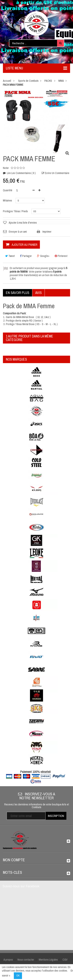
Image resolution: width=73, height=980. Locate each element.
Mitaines (8, 200)
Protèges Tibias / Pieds (16, 211)
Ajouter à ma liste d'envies (23, 223)
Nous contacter (26, 960)
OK (18, 975)
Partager (26, 256)
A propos (8, 960)
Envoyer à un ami (18, 232)
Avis (38, 293)
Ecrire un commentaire (57, 173)
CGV (65, 960)
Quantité (8, 190)
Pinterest (61, 256)
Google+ (43, 256)
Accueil (7, 81)
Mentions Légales (48, 960)
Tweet (10, 256)
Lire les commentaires (21, 173)
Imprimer (47, 232)
